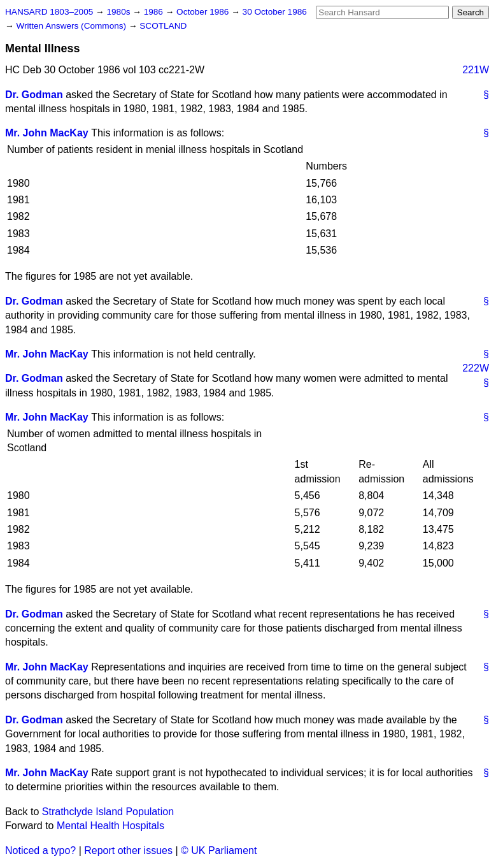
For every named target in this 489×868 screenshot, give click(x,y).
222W (476, 368)
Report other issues (128, 850)
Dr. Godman (34, 95)
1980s (119, 12)
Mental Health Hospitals (110, 826)
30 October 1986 (275, 12)
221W (476, 70)
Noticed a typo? (40, 850)
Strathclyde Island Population (108, 812)
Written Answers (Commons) (72, 26)
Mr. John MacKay (47, 133)
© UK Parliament (219, 850)
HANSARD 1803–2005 (49, 12)
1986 (155, 12)
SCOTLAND (163, 26)
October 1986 (204, 12)
